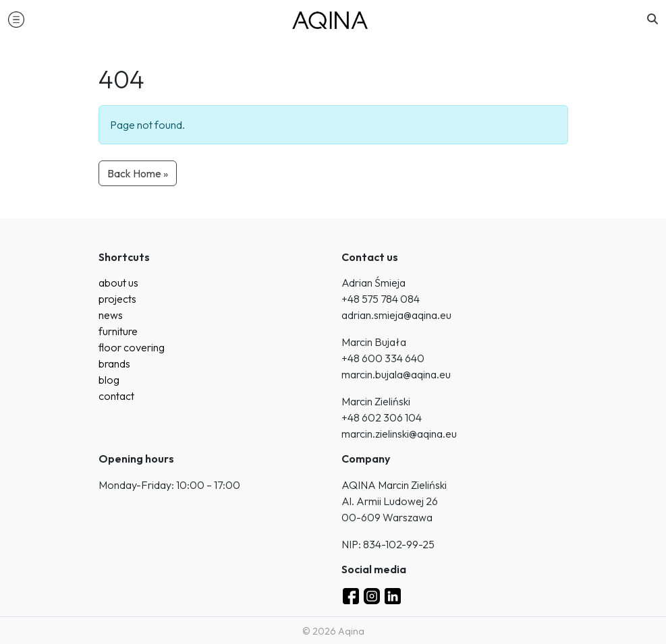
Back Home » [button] (138, 173)
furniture (118, 331)
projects (117, 299)
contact (116, 396)
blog (109, 380)
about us (118, 283)
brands (114, 363)
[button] (16, 19)
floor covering (132, 347)
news (111, 315)
